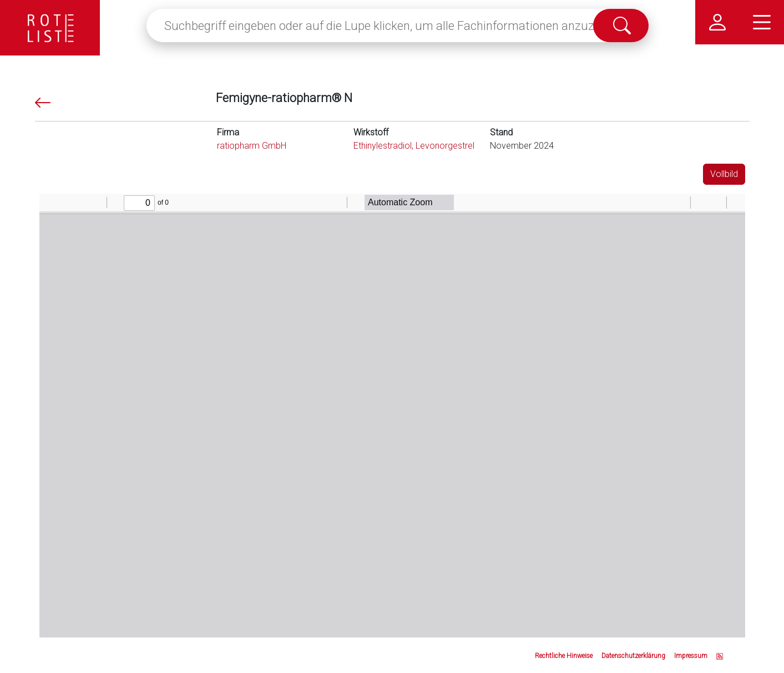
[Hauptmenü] (762, 22)
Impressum (691, 656)
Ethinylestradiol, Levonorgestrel (414, 146)
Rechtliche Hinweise (564, 656)
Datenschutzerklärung (633, 656)
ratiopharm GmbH (252, 146)
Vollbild (724, 174)
